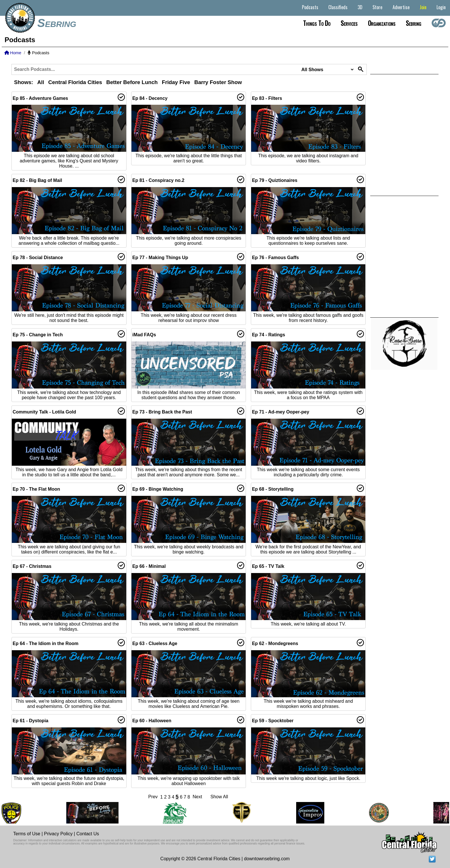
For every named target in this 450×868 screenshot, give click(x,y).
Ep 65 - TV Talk (268, 566)
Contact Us (88, 834)
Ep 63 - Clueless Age (155, 643)
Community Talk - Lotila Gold (44, 412)
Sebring (57, 23)
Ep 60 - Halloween (152, 721)
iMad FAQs (144, 335)
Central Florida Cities (75, 82)
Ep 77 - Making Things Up (160, 258)
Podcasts (310, 7)
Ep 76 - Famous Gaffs (276, 258)
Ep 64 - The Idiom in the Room (45, 643)
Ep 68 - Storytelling (273, 489)
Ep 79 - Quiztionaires (275, 180)
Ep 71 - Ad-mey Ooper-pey (281, 412)
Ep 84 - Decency (150, 98)
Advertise (401, 7)
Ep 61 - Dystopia (30, 721)
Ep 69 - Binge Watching (158, 489)
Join (423, 7)
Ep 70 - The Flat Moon (36, 489)
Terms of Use (27, 834)
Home (13, 53)
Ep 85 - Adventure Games (40, 98)
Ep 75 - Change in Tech (38, 335)
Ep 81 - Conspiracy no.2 (158, 180)
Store (377, 7)
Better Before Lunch (132, 82)
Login (441, 7)
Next (197, 797)
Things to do (317, 23)
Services (349, 23)
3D (360, 7)
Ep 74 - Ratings (269, 335)
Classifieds (338, 7)
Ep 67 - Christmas (32, 566)
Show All (219, 797)
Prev (153, 797)
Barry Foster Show (218, 82)
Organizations (382, 23)
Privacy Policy (58, 834)
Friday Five (176, 82)
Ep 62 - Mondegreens (275, 643)
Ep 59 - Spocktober (273, 721)
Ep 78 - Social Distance (38, 258)
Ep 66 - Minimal (149, 566)
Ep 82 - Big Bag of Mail (37, 180)
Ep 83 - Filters (267, 98)
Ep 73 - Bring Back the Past (162, 412)
